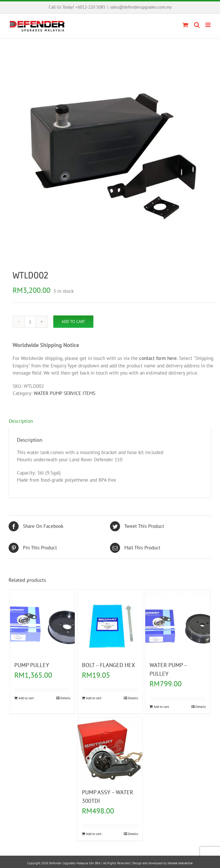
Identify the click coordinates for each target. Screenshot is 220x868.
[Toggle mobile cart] (185, 25)
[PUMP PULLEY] (43, 622)
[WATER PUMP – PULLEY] (178, 622)
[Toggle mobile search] (197, 25)
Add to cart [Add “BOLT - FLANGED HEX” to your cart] (94, 698)
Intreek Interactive (180, 863)
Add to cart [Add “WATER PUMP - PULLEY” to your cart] (161, 707)
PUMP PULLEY (32, 665)
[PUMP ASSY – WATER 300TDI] (110, 750)
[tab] (110, 421)
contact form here (158, 358)
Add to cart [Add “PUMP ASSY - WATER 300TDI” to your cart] (94, 834)
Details (65, 698)
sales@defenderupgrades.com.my (141, 7)
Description (21, 421)
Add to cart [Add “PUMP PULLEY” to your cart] (26, 698)
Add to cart (73, 321)
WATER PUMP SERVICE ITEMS (65, 393)
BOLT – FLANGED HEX (108, 665)
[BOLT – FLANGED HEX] (110, 622)
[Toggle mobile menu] (208, 25)
